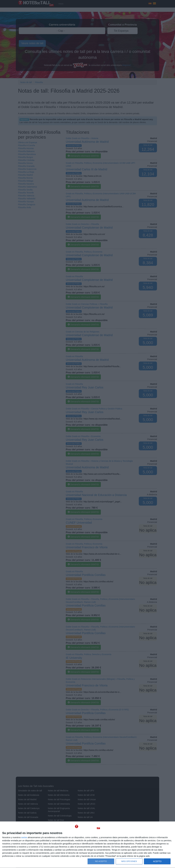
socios (24, 837)
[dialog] (87, 845)
